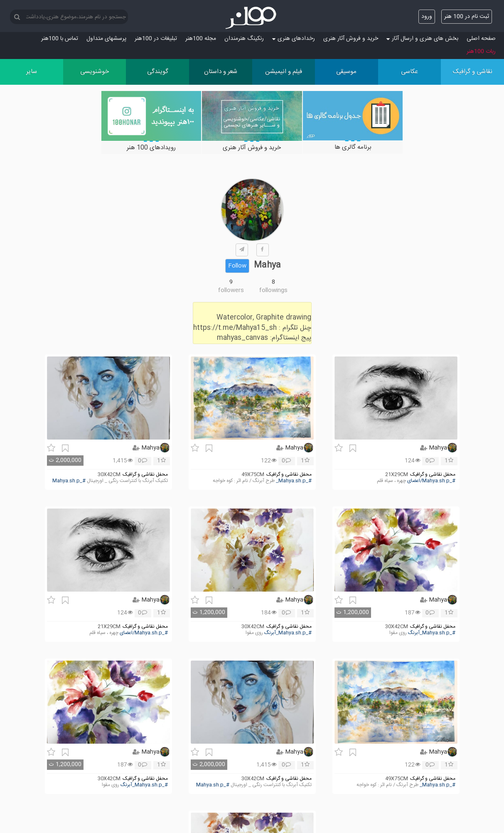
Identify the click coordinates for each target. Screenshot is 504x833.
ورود (427, 17)
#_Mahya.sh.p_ (294, 481)
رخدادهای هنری (294, 39)
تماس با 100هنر (60, 39)
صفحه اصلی (481, 39)
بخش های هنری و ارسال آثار (422, 39)
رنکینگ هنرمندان (244, 39)
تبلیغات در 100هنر (156, 39)
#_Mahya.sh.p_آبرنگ (432, 633)
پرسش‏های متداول (106, 39)
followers (231, 290)
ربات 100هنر (481, 52)
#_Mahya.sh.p (69, 481)
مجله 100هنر (201, 39)
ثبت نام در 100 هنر (467, 17)
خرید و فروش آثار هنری (351, 39)
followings (273, 290)
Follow (237, 266)
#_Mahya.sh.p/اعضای (431, 481)
